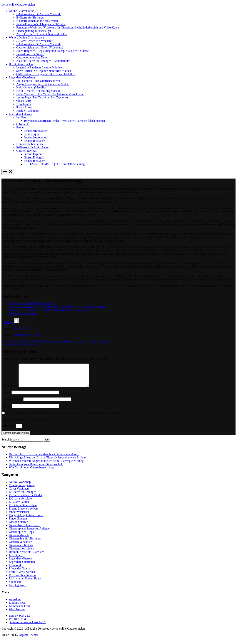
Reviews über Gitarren (22, 580)
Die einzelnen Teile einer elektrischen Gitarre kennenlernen (44, 459)
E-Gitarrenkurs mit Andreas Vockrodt (39, 14)
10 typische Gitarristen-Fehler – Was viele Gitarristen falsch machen (64, 121)
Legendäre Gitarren (20, 114)
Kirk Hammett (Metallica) (32, 87)
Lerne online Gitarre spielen (18, 5)
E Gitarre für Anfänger (22, 496)
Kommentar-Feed (19, 610)
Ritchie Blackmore (27, 111)
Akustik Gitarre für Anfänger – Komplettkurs (43, 61)
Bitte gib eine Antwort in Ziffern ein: (23, 424)
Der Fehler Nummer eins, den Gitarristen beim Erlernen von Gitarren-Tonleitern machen (58, 341)
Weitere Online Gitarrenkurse (26, 37)
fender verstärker (19, 516)
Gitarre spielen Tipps (26, 335)
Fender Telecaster (34, 141)
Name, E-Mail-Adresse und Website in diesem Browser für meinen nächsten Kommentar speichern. (65, 417)
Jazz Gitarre (16, 560)
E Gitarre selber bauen (30, 144)
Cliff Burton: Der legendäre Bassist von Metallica (46, 74)
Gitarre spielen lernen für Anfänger (30, 533)
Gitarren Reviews (27, 151)
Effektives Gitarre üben (23, 510)
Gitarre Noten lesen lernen (25, 530)
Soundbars (15, 586)
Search (6, 444)
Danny (9, 322)
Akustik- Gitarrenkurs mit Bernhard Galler (42, 34)
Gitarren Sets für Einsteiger (25, 543)
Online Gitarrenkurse (21, 11)
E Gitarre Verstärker (21, 503)
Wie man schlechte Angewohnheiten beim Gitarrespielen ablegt (47, 465)
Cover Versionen (19, 493)
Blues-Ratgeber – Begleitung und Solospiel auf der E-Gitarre (52, 51)
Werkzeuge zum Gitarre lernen (20, 344)
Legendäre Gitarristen (22, 77)
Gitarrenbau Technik (21, 550)
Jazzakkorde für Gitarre (30, 54)
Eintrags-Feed (17, 607)
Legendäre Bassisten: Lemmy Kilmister (40, 67)
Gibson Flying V (34, 157)
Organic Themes (29, 639)
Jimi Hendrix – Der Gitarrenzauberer (38, 81)
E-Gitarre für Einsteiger (30, 17)
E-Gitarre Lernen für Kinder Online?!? (32, 303)
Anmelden (15, 604)
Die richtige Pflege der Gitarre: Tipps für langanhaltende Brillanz (48, 462)
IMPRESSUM (17, 623)
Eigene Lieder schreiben (23, 513)
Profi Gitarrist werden (22, 576)
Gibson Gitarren (19, 526)
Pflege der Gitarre (20, 573)
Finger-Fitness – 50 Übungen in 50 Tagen (41, 24)
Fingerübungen (18, 523)
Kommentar (10, 390)
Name (6, 397)
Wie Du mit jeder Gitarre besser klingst (32, 472)
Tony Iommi (24, 104)
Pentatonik (15, 570)
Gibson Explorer (34, 154)
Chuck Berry (24, 101)
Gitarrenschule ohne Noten (32, 57)
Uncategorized (17, 590)
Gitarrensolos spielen (21, 553)
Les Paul (21, 117)
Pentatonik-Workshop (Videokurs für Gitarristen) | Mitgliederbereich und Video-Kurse (68, 27)
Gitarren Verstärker (20, 546)
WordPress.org (18, 614)
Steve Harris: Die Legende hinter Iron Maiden (44, 71)
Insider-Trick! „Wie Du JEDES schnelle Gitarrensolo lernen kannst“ (49, 310)
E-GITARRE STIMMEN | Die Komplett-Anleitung (54, 164)
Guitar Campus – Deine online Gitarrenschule (36, 469)
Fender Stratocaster (35, 131)
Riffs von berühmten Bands (25, 583)
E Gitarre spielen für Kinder (25, 500)
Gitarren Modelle (19, 540)
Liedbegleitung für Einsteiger (34, 31)
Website (6, 410)
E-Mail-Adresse (12, 404)
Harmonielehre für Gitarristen (27, 556)
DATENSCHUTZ (20, 620)
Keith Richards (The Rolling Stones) (38, 91)
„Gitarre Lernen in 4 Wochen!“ (35, 41)
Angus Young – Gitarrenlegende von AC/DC (43, 84)
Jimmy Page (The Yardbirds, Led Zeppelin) (42, 97)
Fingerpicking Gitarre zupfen (26, 520)
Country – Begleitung (22, 490)
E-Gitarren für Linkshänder (32, 147)
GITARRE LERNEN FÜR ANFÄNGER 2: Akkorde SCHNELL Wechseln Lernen (58, 307)
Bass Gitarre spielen (21, 64)
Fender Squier (32, 134)
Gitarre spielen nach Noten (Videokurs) (40, 47)
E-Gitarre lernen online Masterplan (37, 21)
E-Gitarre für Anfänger (22, 313)
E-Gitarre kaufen (19, 506)
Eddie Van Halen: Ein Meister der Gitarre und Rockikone (50, 94)
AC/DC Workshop (20, 486)
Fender (20, 127)
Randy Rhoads (25, 107)
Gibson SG (23, 124)
